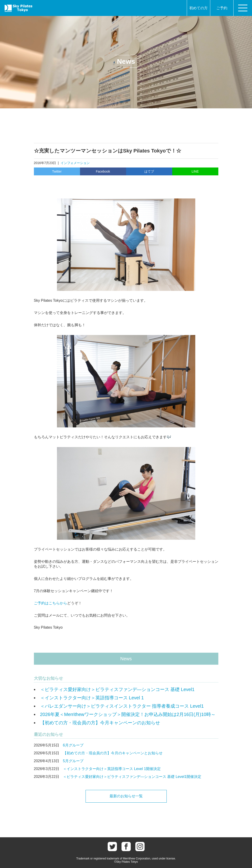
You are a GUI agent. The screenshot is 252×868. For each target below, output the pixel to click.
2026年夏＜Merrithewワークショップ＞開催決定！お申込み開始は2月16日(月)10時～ (128, 714)
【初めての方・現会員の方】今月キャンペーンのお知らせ (100, 723)
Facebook (103, 171)
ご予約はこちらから (50, 603)
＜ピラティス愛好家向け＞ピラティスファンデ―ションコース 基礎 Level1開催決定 (132, 777)
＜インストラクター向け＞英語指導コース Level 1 (92, 698)
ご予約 (222, 8)
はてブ (149, 171)
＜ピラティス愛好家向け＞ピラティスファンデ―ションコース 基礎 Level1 (117, 689)
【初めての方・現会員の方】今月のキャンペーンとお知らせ (113, 753)
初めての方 (199, 8)
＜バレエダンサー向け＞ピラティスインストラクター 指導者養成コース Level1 (122, 706)
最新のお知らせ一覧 (126, 796)
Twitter (57, 171)
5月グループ (73, 761)
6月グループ (73, 745)
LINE (195, 171)
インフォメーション (75, 163)
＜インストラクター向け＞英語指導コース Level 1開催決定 (112, 769)
